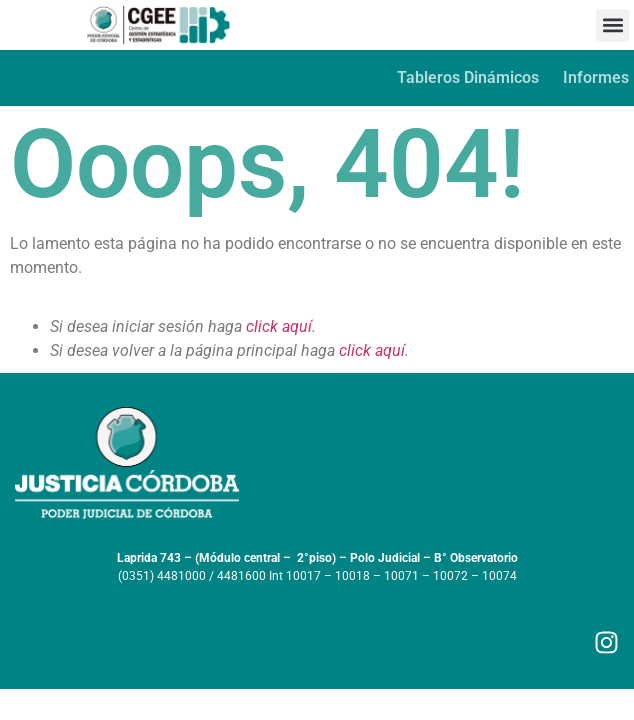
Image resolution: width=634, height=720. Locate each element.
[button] (612, 25)
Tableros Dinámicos (468, 77)
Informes (596, 77)
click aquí (279, 326)
